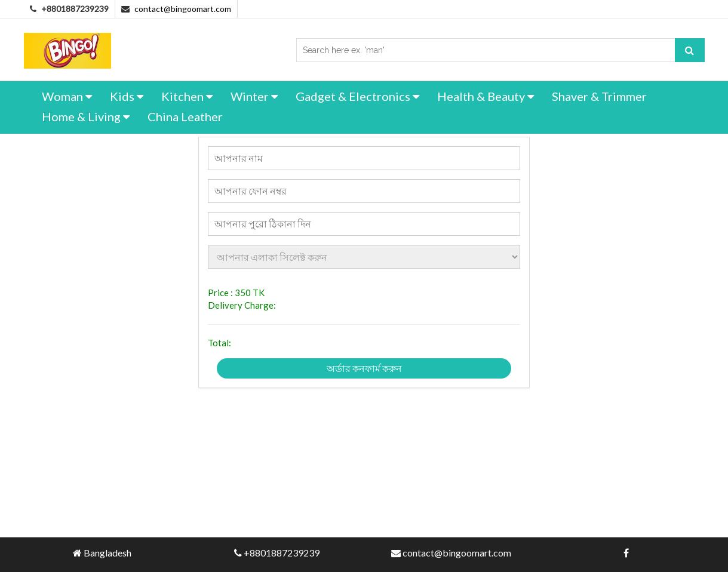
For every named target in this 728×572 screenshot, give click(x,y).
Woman (67, 96)
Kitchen (187, 96)
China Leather (185, 116)
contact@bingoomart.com (183, 9)
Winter (254, 96)
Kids (127, 96)
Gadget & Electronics (357, 96)
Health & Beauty (486, 96)
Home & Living (86, 116)
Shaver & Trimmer (599, 96)
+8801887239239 (282, 553)
